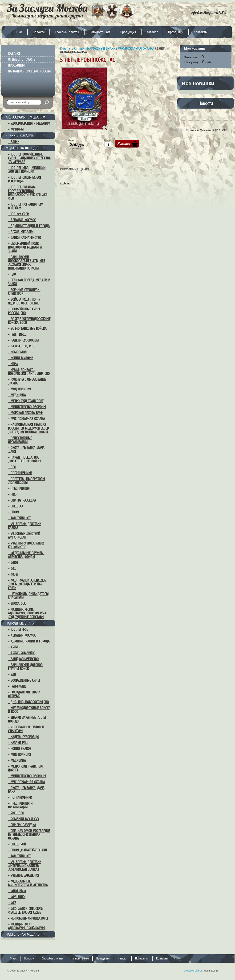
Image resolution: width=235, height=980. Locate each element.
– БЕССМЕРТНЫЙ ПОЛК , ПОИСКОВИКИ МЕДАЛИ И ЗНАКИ (25, 247)
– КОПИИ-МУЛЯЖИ (21, 358)
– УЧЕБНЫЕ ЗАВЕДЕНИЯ (23, 875)
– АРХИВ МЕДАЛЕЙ (21, 232)
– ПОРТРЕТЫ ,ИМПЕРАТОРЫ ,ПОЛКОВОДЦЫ (26, 481)
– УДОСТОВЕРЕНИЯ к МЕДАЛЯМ (29, 123)
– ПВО (12, 467)
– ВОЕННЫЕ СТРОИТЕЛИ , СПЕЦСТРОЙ (25, 292)
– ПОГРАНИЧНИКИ (20, 473)
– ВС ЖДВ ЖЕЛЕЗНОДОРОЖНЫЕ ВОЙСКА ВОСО (29, 321)
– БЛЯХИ (14, 142)
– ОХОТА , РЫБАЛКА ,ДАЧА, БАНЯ (27, 790)
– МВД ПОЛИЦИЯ (19, 389)
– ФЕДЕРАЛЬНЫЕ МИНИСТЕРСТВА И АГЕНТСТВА (28, 883)
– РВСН (13, 494)
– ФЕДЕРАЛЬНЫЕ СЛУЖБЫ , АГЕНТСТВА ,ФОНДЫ (27, 555)
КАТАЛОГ (14, 54)
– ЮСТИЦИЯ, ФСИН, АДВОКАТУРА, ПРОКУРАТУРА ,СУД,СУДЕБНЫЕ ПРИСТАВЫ (27, 613)
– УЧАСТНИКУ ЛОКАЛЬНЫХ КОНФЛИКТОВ (26, 545)
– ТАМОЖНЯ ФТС (20, 518)
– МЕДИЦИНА (17, 395)
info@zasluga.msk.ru (208, 12)
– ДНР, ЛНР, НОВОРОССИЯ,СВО (28, 702)
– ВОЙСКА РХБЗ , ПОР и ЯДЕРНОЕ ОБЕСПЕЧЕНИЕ (24, 301)
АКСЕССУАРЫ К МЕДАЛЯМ (25, 117)
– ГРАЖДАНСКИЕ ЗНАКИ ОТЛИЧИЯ (24, 694)
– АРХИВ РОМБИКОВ (22, 653)
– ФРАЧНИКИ (17, 897)
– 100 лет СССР (18, 214)
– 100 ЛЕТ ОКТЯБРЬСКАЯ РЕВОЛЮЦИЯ (24, 179)
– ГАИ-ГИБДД (17, 686)
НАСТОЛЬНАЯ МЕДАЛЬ (23, 934)
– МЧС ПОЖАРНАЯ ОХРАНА (26, 419)
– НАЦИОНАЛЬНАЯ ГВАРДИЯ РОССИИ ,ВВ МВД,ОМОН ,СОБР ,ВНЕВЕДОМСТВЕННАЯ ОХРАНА (28, 428)
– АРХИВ (14, 647)
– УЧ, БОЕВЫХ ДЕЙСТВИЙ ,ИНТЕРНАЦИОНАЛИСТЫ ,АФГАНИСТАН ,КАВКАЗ (25, 866)
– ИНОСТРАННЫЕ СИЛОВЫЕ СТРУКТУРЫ (26, 729)
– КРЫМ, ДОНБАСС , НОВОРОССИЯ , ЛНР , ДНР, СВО (29, 372)
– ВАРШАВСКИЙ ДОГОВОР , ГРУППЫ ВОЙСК (26, 667)
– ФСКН (13, 574)
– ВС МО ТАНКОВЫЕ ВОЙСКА (27, 329)
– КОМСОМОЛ (17, 352)
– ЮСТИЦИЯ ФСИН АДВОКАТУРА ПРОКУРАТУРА (27, 926)
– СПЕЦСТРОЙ (17, 844)
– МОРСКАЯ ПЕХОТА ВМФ (25, 413)
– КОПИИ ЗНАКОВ (20, 749)
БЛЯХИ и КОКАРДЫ (20, 136)
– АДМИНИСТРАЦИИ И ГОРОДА (29, 226)
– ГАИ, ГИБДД (17, 334)
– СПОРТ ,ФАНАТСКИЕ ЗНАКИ (27, 850)
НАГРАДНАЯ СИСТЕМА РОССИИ (29, 71)
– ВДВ (12, 274)
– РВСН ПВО (16, 813)
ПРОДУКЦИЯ (16, 65)
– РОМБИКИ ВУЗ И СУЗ (23, 819)
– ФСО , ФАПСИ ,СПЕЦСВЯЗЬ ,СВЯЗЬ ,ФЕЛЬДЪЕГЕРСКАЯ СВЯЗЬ (27, 584)
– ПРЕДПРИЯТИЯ (19, 489)
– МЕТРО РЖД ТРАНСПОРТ (26, 401)
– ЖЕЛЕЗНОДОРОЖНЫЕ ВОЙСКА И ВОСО (29, 710)
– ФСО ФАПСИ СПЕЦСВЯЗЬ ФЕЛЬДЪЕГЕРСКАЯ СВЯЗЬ (26, 911)
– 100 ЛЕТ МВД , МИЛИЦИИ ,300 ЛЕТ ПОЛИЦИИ (27, 170)
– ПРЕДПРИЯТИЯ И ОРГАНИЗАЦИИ (20, 805)
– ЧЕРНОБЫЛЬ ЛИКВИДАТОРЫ (28, 918)
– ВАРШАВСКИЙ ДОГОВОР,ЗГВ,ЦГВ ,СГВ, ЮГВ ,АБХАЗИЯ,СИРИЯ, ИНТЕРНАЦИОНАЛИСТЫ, (26, 263)
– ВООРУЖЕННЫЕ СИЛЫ (24, 680)
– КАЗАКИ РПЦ (18, 743)
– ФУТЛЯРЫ (16, 129)
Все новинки (198, 83)
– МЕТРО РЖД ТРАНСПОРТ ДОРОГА (26, 768)
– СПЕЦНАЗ (15, 506)
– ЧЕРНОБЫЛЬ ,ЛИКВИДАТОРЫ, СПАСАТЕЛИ (29, 596)
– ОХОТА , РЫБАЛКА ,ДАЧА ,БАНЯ (26, 450)
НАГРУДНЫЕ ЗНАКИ (20, 623)
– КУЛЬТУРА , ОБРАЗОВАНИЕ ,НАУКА (27, 381)
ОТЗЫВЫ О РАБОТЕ (22, 59)
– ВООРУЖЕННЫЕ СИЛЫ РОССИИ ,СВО (24, 311)
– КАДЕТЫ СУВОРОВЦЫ (23, 340)
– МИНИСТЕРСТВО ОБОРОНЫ (27, 407)
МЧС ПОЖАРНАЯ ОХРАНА (136, 49)
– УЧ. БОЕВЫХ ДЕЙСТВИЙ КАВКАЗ (25, 526)
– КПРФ (13, 364)
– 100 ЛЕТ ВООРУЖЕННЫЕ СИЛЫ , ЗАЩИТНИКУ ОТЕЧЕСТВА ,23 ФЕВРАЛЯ (29, 158)
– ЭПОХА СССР (18, 604)
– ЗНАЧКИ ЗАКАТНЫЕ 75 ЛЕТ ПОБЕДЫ (27, 719)
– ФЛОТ (13, 563)
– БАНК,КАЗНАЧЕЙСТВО (23, 659)
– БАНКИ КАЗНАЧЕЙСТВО (24, 238)
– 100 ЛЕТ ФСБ (18, 629)
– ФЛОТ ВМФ (17, 891)
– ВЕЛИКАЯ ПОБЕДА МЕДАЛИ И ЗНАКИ (29, 282)
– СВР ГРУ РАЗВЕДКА (22, 500)
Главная (66, 49)
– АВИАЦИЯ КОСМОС (22, 220)
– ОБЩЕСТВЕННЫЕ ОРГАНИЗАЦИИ (20, 440)
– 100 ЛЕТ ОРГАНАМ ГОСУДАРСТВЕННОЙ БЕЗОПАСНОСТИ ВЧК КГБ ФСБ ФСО (28, 193)
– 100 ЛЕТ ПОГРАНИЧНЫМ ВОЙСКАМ (26, 206)
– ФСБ (12, 569)
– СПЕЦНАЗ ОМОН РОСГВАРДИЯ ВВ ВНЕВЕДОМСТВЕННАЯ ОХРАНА (29, 835)
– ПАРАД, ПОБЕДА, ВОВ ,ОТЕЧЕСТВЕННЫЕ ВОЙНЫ (24, 459)
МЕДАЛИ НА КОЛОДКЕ (22, 148)
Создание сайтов (193, 971)
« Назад (66, 183)
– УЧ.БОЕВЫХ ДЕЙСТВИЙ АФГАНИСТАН (24, 536)
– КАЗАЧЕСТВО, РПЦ (21, 346)
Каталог (79, 49)
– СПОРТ (14, 512)
